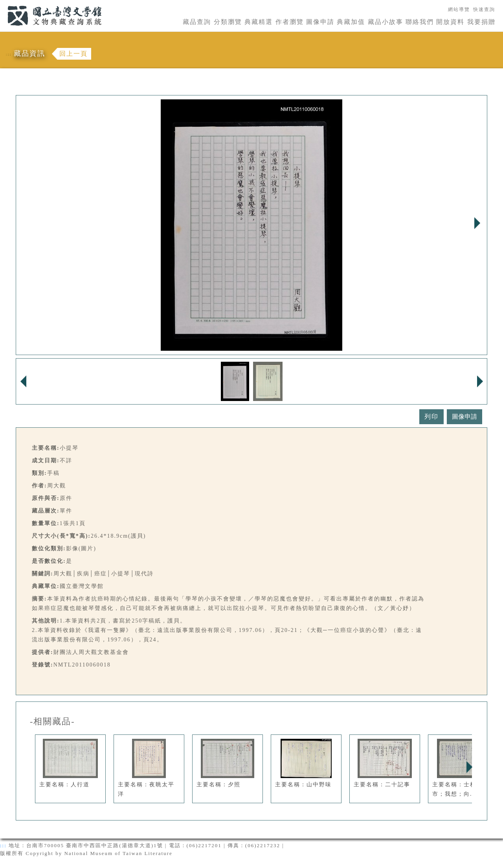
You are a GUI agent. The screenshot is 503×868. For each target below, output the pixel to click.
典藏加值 (351, 22)
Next (477, 223)
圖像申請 (320, 22)
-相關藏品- (52, 722)
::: (3, 5)
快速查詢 (484, 9)
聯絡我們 (420, 22)
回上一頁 (73, 54)
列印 (431, 417)
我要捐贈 (481, 22)
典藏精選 (259, 22)
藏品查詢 (197, 22)
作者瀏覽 (290, 22)
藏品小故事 (386, 22)
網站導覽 (459, 9)
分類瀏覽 (228, 22)
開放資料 (450, 22)
